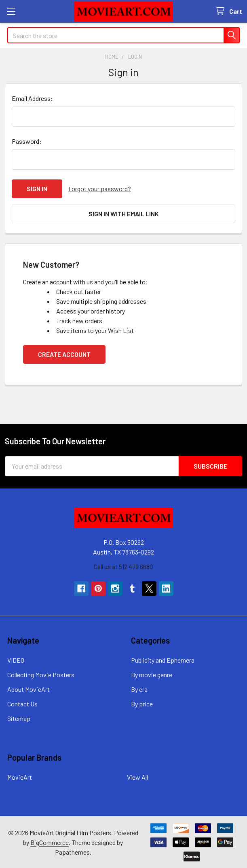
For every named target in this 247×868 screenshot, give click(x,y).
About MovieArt (28, 689)
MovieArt (20, 777)
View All (137, 777)
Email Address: (32, 98)
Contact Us (22, 703)
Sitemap (19, 718)
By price (142, 703)
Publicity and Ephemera (163, 660)
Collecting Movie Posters (41, 674)
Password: (27, 141)
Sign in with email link (124, 214)
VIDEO (16, 660)
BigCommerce (50, 841)
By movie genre (152, 674)
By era (139, 689)
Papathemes (72, 851)
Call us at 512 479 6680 (123, 566)
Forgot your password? (100, 189)
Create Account (64, 354)
